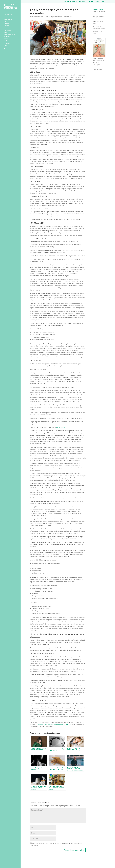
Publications (74, 2)
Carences (7, 24)
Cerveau (6, 26)
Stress (6, 39)
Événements (83, 2)
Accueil (67, 2)
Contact (103, 2)
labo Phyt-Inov (61, 427)
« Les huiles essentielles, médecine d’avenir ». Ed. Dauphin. (54, 724)
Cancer (6, 21)
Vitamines (7, 43)
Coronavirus (7, 28)
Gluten (6, 32)
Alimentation (8, 15)
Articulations (8, 19)
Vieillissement (8, 41)
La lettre (97, 2)
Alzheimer (7, 17)
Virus (5, 45)
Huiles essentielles (9, 35)
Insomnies (7, 37)
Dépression (7, 30)
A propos (90, 2)
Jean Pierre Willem (38, 17)
